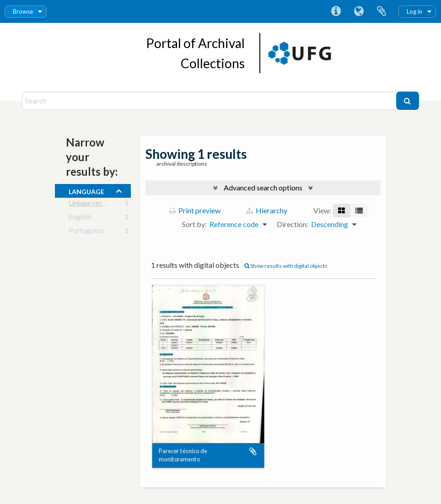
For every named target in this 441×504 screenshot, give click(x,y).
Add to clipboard (253, 451)
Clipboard (382, 11)
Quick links (336, 11)
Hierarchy (267, 210)
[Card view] (342, 211)
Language (359, 11)
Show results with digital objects (286, 266)
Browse (23, 11)
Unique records (93, 204)
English (80, 218)
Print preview (195, 210)
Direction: (293, 224)
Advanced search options (263, 187)
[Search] (210, 101)
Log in (414, 11)
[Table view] (359, 211)
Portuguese (87, 232)
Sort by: (194, 224)
